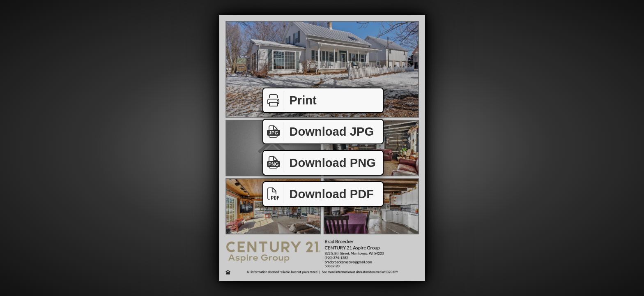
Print (290, 101)
